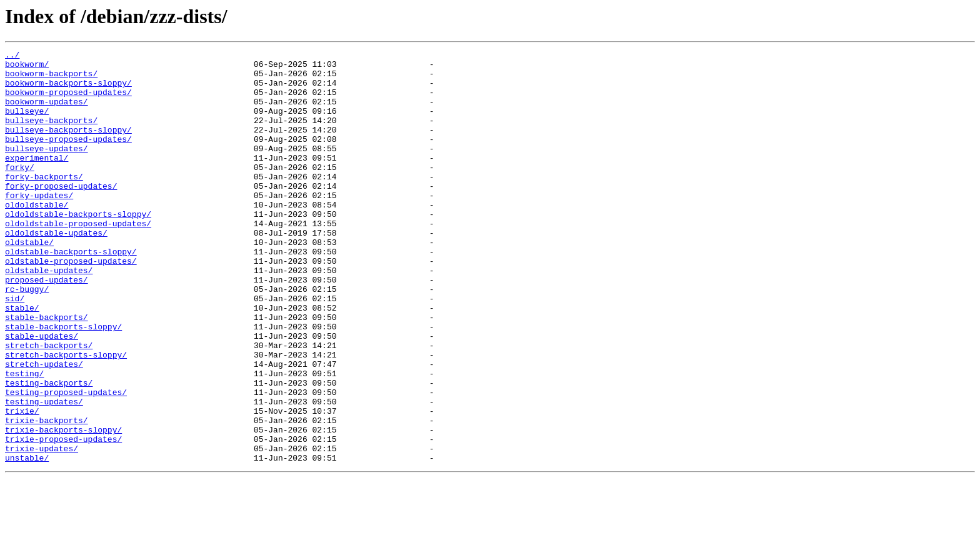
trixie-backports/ (47, 495)
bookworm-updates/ (47, 112)
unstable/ (27, 540)
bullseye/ (27, 124)
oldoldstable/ (37, 236)
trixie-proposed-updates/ (63, 517)
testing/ (24, 439)
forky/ (20, 191)
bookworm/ (27, 67)
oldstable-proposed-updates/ (71, 304)
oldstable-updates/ (49, 315)
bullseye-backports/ (51, 135)
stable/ (22, 360)
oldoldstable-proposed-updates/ (78, 259)
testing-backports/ (49, 450)
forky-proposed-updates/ (61, 214)
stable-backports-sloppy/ (63, 382)
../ (12, 56)
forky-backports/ (44, 202)
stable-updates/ (42, 394)
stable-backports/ (47, 371)
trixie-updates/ (42, 529)
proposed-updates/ (47, 326)
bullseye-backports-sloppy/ (68, 146)
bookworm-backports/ (51, 79)
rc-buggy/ (27, 337)
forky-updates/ (39, 225)
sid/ (15, 349)
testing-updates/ (44, 472)
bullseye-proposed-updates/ (68, 157)
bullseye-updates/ (47, 169)
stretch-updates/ (44, 427)
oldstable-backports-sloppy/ (71, 292)
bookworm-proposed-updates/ (68, 101)
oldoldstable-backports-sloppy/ (78, 247)
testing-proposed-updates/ (66, 461)
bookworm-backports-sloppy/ (68, 90)
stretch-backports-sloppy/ (66, 416)
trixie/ (22, 484)
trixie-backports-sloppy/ (63, 506)
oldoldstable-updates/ (56, 270)
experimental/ (37, 180)
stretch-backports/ (49, 405)
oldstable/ (29, 281)
